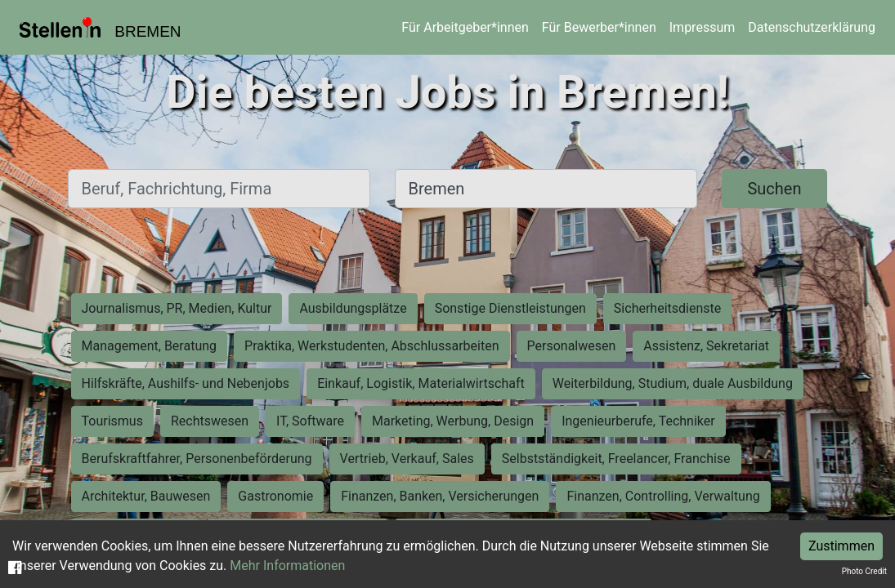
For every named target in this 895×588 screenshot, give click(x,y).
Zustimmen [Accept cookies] (841, 546)
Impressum (703, 27)
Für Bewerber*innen (599, 27)
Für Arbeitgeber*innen (465, 27)
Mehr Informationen (287, 566)
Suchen (774, 189)
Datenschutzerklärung (812, 27)
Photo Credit (864, 571)
